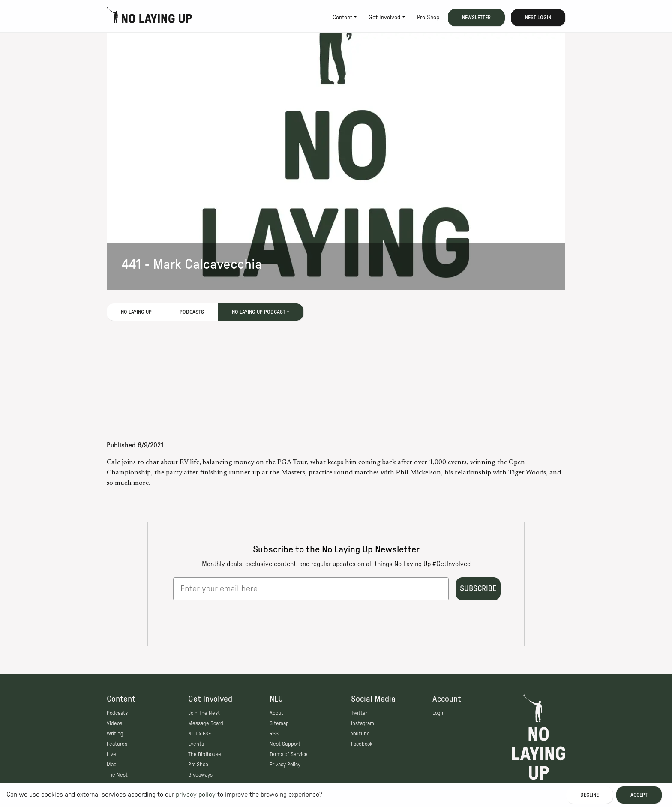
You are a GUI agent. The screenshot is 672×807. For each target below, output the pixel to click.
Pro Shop (428, 18)
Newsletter (476, 18)
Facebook (362, 744)
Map (112, 765)
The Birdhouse (205, 754)
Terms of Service (289, 754)
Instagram (363, 723)
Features (117, 744)
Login (439, 713)
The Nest (117, 775)
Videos (114, 723)
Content (342, 18)
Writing (115, 734)
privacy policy (196, 795)
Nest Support (285, 744)
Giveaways (200, 775)
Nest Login (538, 18)
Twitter (359, 713)
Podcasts (192, 312)
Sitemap (279, 723)
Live (111, 754)
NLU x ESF (199, 734)
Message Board (206, 723)
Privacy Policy (285, 765)
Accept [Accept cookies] (639, 795)
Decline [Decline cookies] (589, 795)
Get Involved (384, 18)
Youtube (360, 734)
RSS (274, 734)
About (276, 713)
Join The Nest (204, 713)
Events (196, 744)
